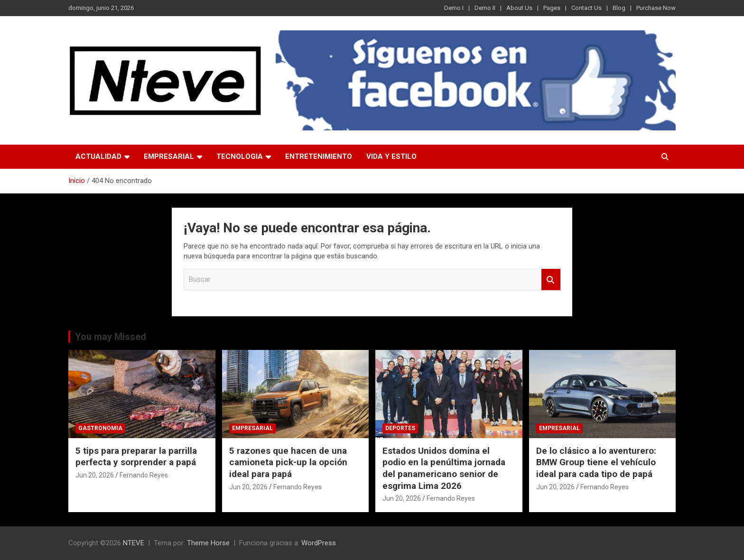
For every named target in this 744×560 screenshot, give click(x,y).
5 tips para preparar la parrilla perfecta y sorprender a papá (136, 457)
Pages (552, 8)
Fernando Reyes (144, 475)
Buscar (551, 280)
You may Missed (111, 337)
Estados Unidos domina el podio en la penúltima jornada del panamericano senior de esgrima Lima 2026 (444, 468)
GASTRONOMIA (100, 428)
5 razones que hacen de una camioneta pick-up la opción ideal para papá (288, 462)
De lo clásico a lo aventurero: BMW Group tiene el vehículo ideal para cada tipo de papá (596, 462)
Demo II (485, 8)
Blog (619, 8)
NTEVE (134, 543)
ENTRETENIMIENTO (319, 156)
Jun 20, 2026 (95, 475)
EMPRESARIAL (169, 156)
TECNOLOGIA (240, 156)
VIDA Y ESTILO (391, 156)
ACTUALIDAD (98, 156)
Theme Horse (208, 543)
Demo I (454, 8)
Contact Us (586, 8)
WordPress (319, 543)
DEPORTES (400, 428)
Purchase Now (656, 8)
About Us (519, 8)
